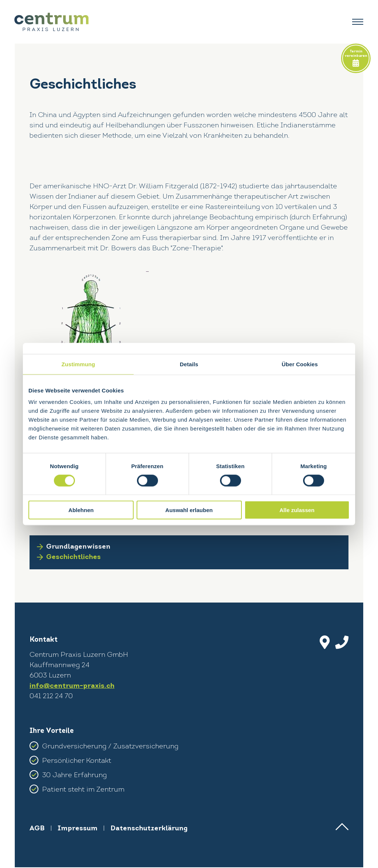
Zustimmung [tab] (78, 364)
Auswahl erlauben (189, 510)
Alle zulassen (297, 510)
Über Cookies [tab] (300, 364)
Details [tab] (189, 364)
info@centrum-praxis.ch (72, 687)
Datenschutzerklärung (149, 829)
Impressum (78, 829)
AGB (37, 829)
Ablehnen (81, 510)
